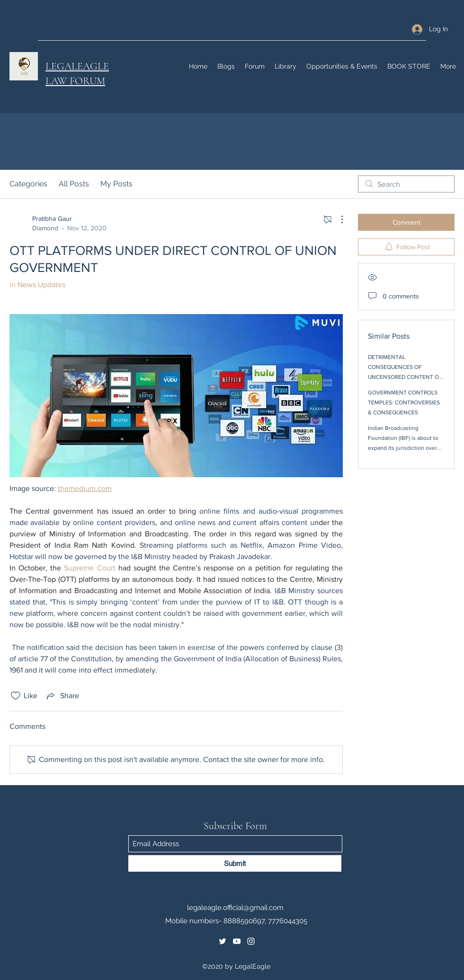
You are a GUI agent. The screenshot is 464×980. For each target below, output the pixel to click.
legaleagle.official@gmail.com (235, 908)
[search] (406, 184)
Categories (28, 184)
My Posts (116, 184)
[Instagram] (251, 941)
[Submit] (235, 863)
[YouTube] (237, 941)
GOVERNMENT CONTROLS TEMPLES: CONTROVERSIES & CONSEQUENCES (404, 402)
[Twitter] (223, 941)
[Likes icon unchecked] (16, 696)
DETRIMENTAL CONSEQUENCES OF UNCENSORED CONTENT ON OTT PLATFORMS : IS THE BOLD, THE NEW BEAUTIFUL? (406, 377)
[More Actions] (337, 219)
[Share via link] (62, 696)
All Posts (74, 184)
